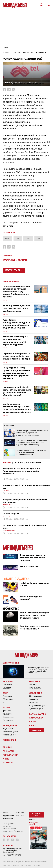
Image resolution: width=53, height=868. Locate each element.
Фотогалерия (36, 696)
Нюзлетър (36, 731)
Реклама (33, 685)
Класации (33, 699)
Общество (8, 688)
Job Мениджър (9, 735)
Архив (6, 759)
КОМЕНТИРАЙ (14, 270)
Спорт (33, 722)
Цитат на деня (36, 709)
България (8, 682)
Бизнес (5, 48)
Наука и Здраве (37, 714)
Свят (5, 693)
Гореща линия (10, 755)
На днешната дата (38, 706)
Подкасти (8, 751)
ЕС (4, 702)
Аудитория (7, 815)
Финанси (7, 711)
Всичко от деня (11, 663)
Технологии (9, 740)
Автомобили (36, 718)
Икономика (8, 720)
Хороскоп (34, 702)
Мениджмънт (10, 725)
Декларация (8, 818)
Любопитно (36, 693)
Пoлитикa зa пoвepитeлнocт (9, 827)
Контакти (8, 763)
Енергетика (8, 717)
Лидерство (8, 728)
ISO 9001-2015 (18, 815)
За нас (5, 812)
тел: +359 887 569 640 (12, 855)
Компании (7, 714)
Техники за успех (10, 732)
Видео (33, 725)
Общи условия (9, 823)
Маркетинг (35, 682)
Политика (7, 685)
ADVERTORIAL (9, 426)
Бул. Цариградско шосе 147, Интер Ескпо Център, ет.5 (13, 850)
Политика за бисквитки (13, 831)
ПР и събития (35, 688)
